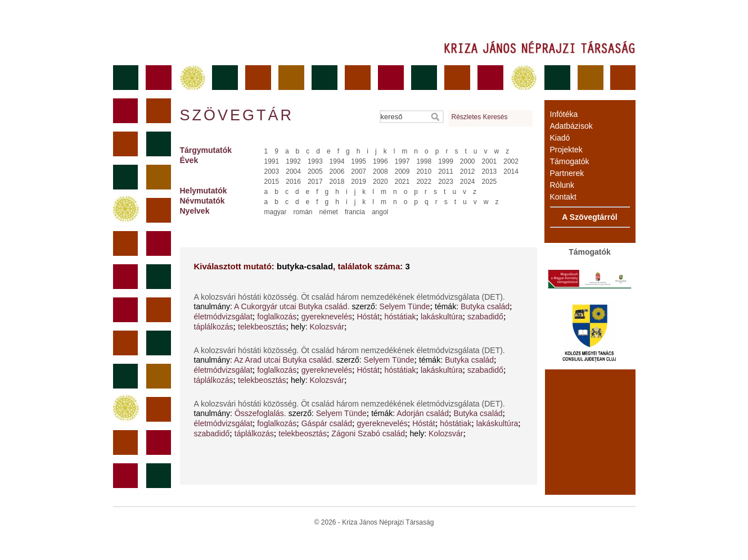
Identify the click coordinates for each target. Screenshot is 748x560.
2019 (359, 182)
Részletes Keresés (480, 117)
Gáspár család (327, 423)
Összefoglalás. (260, 413)
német (329, 212)
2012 (468, 171)
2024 (468, 182)
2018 (337, 182)
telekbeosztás (262, 327)
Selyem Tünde (405, 306)
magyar (276, 212)
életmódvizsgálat (223, 317)
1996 (380, 161)
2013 (490, 171)
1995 (359, 161)
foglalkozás (277, 317)
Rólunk (562, 185)
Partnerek (567, 173)
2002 (511, 161)
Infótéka (564, 114)
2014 (511, 171)
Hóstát (368, 317)
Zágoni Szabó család (368, 433)
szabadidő (485, 317)
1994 (337, 161)
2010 (424, 171)
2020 (380, 182)
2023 (446, 182)
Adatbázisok (571, 126)
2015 (272, 182)
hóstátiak (400, 317)
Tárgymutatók (206, 150)
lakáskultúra (442, 317)
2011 (446, 171)
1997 (402, 161)
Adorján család (423, 413)
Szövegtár (236, 115)
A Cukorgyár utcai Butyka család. (292, 306)
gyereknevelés (327, 317)
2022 (424, 182)
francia (355, 212)
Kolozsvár (327, 327)
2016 (293, 182)
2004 (293, 171)
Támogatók (570, 161)
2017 (315, 182)
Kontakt (563, 197)
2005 (315, 171)
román (303, 212)
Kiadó (560, 138)
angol (380, 212)
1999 (446, 161)
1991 (272, 161)
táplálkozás (214, 327)
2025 (490, 182)
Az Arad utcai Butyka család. (284, 360)
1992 (293, 161)
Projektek (566, 150)
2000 (468, 161)
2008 (380, 171)
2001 (490, 161)
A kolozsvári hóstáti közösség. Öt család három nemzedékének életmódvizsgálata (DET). (350, 297)
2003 (272, 171)
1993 (315, 161)
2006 (337, 171)
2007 (359, 171)
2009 (402, 171)
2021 (402, 182)
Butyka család (485, 306)
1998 (424, 161)
